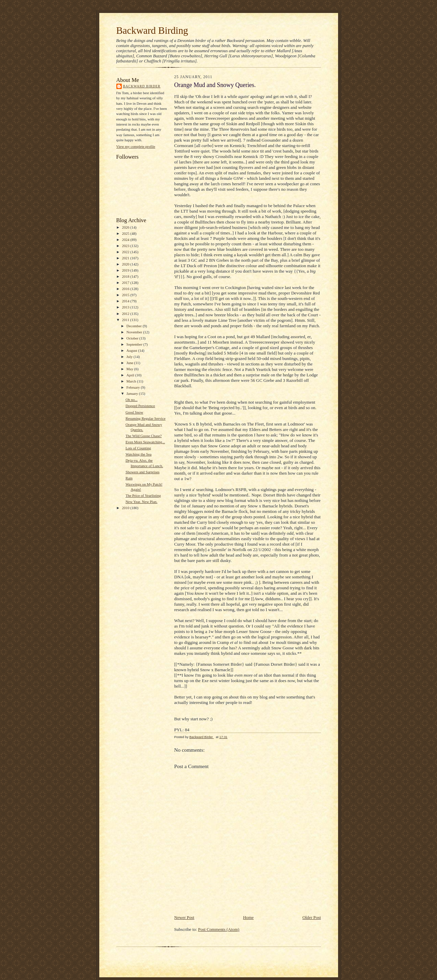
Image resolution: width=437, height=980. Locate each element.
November (135, 332)
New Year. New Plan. (142, 502)
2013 (126, 307)
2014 (126, 301)
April (131, 375)
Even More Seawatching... (145, 442)
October (133, 338)
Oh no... (132, 400)
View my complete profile (136, 146)
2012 (126, 314)
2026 (126, 227)
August (132, 350)
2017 (126, 283)
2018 (126, 276)
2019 (126, 270)
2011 (126, 320)
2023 (126, 246)
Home (248, 918)
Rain (129, 478)
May (130, 369)
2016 (126, 289)
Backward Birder (142, 86)
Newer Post (184, 918)
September (135, 344)
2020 (126, 264)
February (134, 387)
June (130, 363)
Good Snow (134, 412)
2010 (126, 508)
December (135, 326)
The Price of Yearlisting (143, 495)
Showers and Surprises (143, 472)
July (130, 357)
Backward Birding (152, 30)
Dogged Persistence (140, 406)
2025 (126, 233)
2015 (126, 295)
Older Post (311, 918)
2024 (126, 240)
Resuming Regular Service (145, 418)
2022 (126, 252)
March (132, 381)
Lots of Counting (138, 448)
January (133, 393)
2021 (126, 258)
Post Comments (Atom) (219, 929)
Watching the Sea (139, 454)
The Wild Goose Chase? (144, 436)
